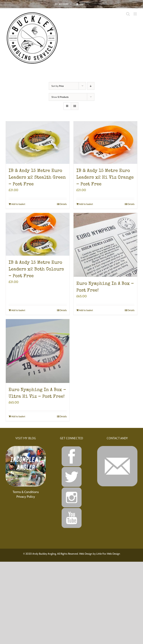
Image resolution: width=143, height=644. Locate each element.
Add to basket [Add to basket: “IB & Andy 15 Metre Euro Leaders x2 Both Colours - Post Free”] (18, 310)
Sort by (58, 86)
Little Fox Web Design (108, 554)
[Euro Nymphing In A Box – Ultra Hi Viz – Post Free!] (38, 351)
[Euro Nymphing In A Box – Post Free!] (105, 245)
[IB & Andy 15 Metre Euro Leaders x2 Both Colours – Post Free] (38, 234)
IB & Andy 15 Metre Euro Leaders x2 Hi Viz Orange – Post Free (105, 178)
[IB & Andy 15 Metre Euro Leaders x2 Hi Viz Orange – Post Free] (105, 143)
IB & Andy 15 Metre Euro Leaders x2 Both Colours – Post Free (36, 269)
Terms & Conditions (26, 492)
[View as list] (75, 106)
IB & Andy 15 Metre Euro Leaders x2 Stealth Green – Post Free (37, 178)
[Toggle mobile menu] (135, 14)
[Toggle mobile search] (128, 14)
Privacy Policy (26, 497)
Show (60, 97)
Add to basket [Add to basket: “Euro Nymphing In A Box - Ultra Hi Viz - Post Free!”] (18, 416)
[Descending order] (91, 86)
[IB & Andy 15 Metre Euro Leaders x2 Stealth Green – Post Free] (38, 143)
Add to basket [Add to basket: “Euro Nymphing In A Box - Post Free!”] (86, 310)
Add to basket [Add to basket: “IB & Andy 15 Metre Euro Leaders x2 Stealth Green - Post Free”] (18, 204)
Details (63, 204)
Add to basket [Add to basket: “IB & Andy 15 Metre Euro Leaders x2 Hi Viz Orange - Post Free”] (86, 204)
